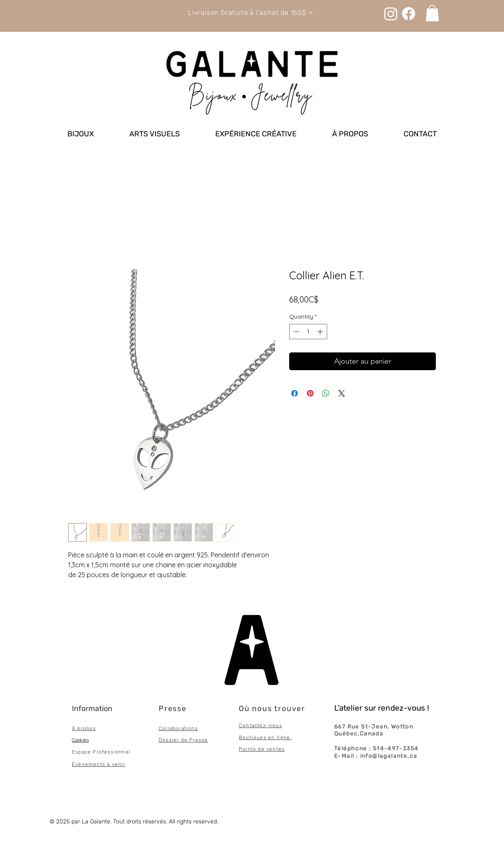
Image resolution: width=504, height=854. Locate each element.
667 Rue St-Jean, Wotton (374, 727)
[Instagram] (391, 14)
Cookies (80, 740)
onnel (123, 752)
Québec (346, 734)
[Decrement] (296, 332)
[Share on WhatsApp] (326, 393)
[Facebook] (409, 14)
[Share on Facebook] (295, 393)
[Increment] (321, 332)
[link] (432, 13)
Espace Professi (94, 752)
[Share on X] (342, 393)
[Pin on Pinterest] (310, 393)
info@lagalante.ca (389, 756)
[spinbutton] (308, 332)
